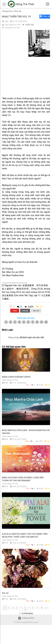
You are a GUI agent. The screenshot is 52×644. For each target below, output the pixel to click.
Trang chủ (7, 11)
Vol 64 (5, 593)
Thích (15, 311)
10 (42, 608)
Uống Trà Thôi (25, 4)
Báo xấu (36, 311)
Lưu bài (25, 311)
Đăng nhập (14, 337)
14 (25, 610)
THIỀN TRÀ (29, 25)
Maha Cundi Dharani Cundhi (16, 377)
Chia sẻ (17, 11)
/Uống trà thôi (26, 618)
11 (47, 608)
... (21, 610)
